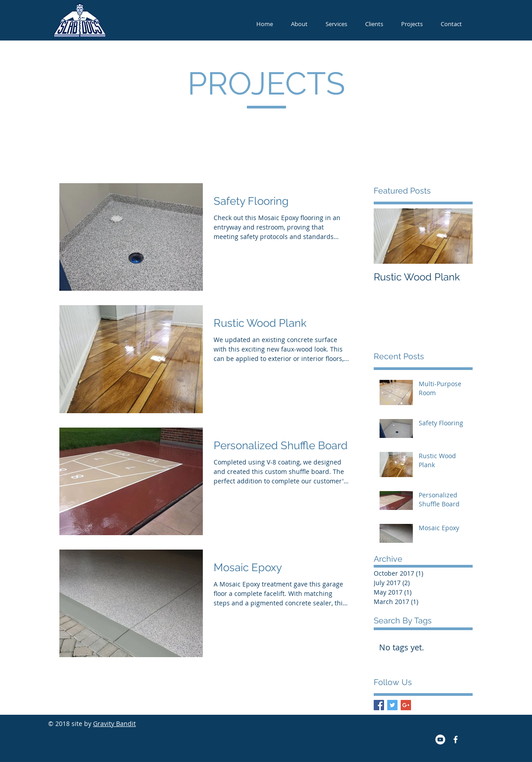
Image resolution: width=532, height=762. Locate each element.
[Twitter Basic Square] (392, 705)
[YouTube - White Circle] (440, 739)
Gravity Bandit (114, 724)
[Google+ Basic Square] (406, 705)
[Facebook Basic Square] (379, 705)
